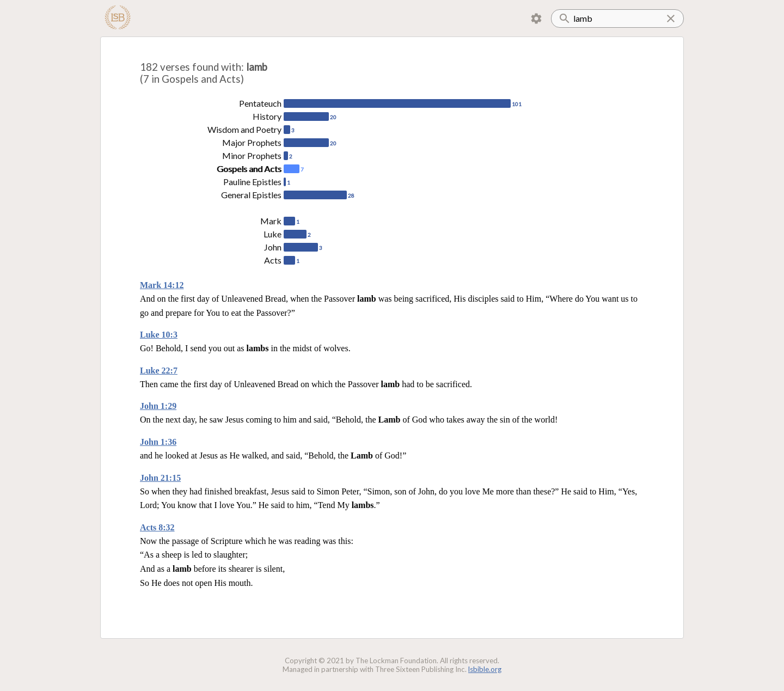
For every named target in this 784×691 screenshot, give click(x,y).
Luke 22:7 (159, 371)
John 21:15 (160, 478)
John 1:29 (158, 406)
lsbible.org (485, 669)
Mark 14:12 (162, 285)
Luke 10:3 (159, 335)
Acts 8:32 (157, 527)
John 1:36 (158, 442)
